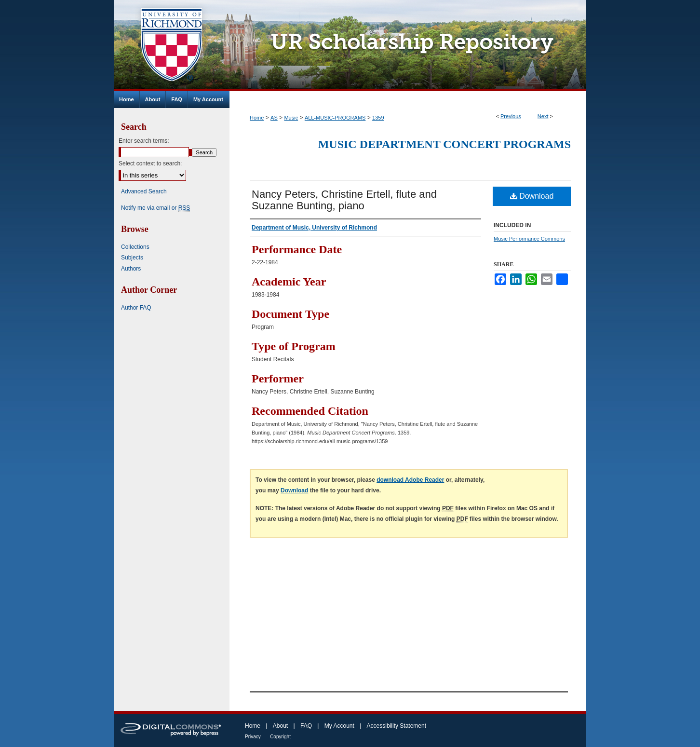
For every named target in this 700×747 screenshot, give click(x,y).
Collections (135, 247)
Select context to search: (150, 163)
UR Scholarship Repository (408, 46)
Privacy (253, 737)
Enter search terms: (144, 141)
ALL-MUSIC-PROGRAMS (335, 118)
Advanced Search (144, 191)
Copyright (280, 737)
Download (532, 196)
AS (274, 118)
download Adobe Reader (410, 480)
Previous (511, 116)
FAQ (306, 726)
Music (291, 118)
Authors (131, 269)
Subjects (132, 258)
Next (543, 116)
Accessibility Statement (397, 726)
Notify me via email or (155, 208)
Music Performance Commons (529, 239)
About (280, 726)
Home (257, 118)
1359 (378, 118)
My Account (339, 726)
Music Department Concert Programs (444, 144)
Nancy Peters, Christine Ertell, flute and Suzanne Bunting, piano (344, 200)
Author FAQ (136, 308)
